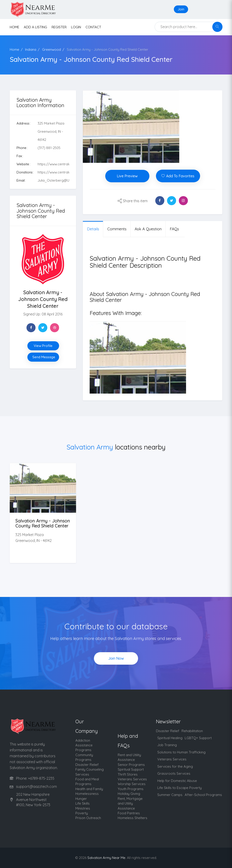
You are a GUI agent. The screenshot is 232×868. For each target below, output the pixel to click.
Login (76, 27)
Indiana (31, 49)
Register (59, 27)
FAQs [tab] (174, 229)
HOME (14, 27)
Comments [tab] (117, 229)
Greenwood (51, 49)
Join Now (116, 658)
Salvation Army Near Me (106, 858)
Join (181, 9)
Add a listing (35, 27)
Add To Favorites (178, 176)
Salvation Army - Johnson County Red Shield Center (108, 49)
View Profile (43, 346)
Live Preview (127, 176)
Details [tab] (93, 229)
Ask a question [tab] (148, 229)
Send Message (44, 357)
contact (93, 27)
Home (14, 49)
